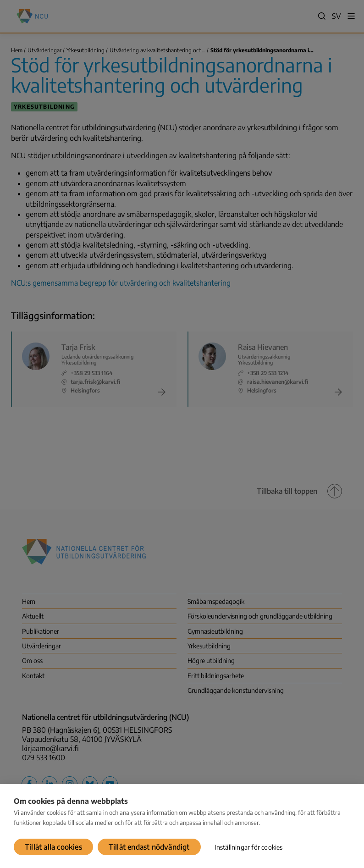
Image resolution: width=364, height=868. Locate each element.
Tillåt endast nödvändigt (149, 847)
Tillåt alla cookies (53, 847)
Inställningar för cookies (249, 847)
